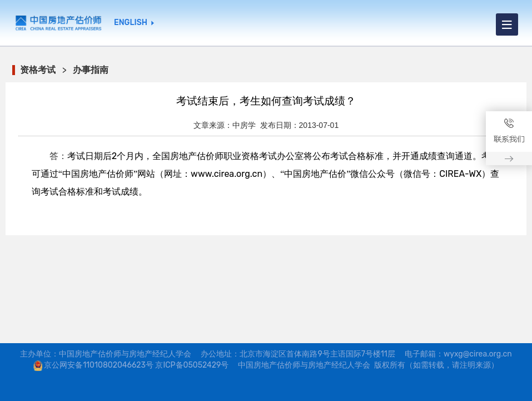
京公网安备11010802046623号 (99, 365)
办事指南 (91, 70)
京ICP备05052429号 (192, 365)
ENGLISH (131, 23)
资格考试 (38, 70)
